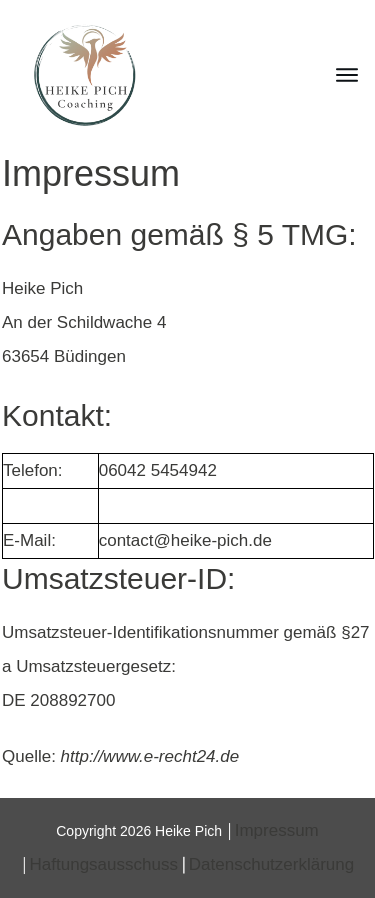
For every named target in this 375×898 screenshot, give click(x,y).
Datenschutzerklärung (271, 864)
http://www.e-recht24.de (150, 756)
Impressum (277, 830)
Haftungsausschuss (104, 864)
